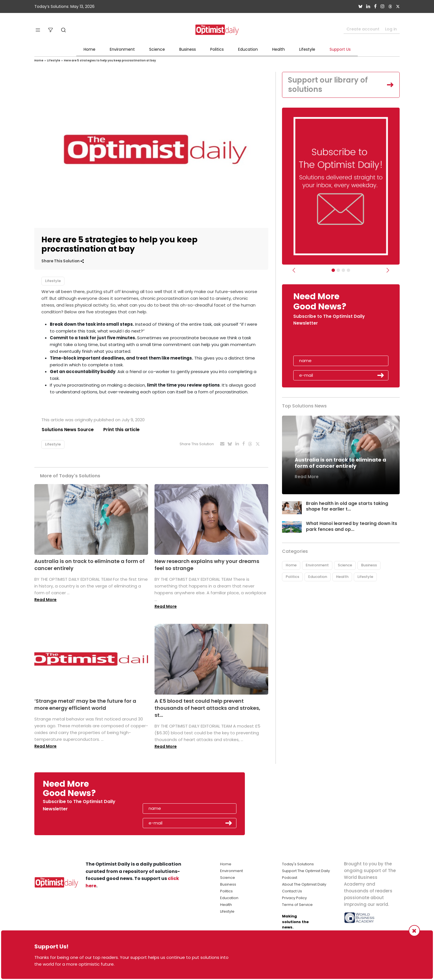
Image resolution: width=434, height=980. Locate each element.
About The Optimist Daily (304, 884)
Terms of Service (297, 905)
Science (157, 49)
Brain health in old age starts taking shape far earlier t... (347, 506)
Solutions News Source (68, 430)
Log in (391, 29)
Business (188, 49)
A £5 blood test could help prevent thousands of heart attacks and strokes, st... (207, 708)
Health (278, 49)
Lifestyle (307, 49)
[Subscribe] (333, 271)
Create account (363, 29)
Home (90, 49)
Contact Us (292, 891)
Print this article (121, 430)
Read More (45, 600)
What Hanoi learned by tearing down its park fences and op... (352, 527)
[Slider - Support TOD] (343, 271)
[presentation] (326, 343)
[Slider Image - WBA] (338, 271)
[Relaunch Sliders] (348, 271)
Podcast (290, 878)
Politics (217, 49)
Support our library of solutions (328, 85)
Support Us (340, 49)
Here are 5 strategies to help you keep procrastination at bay (110, 60)
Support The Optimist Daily (306, 871)
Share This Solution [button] (63, 261)
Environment (122, 49)
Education (248, 49)
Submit (381, 376)
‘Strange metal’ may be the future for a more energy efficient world (85, 704)
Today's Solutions (298, 864)
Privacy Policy (294, 898)
